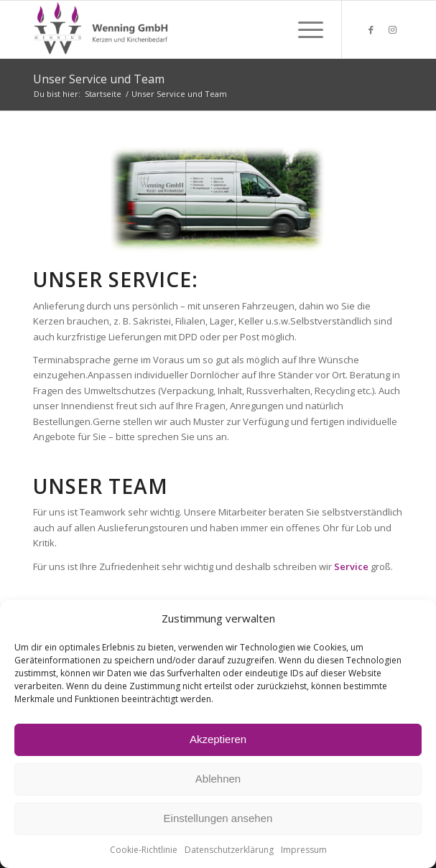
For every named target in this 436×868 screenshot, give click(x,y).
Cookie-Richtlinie (144, 850)
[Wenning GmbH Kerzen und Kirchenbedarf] (181, 29)
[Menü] (303, 29)
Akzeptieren (218, 739)
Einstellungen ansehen (218, 818)
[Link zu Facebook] (371, 30)
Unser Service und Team (99, 79)
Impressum (304, 850)
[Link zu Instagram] (392, 30)
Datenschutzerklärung (229, 850)
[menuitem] (303, 29)
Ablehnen (218, 779)
